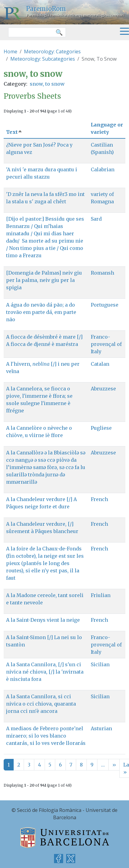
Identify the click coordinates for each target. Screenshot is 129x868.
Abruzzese (103, 389)
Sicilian (100, 664)
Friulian (101, 595)
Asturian (101, 728)
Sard (96, 219)
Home (10, 52)
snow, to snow (47, 84)
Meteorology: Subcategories (43, 59)
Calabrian (103, 169)
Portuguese (105, 305)
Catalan (100, 364)
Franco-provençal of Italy (106, 344)
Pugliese (101, 428)
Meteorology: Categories (52, 52)
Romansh (102, 273)
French (99, 499)
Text (14, 132)
